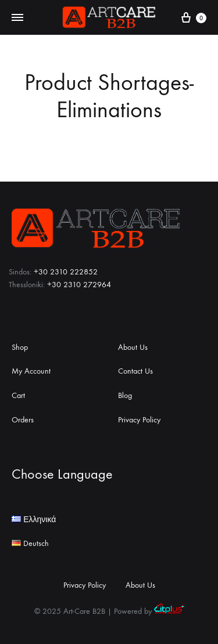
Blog (125, 395)
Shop (20, 347)
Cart (18, 395)
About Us (133, 347)
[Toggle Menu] (17, 18)
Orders (23, 420)
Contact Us (135, 371)
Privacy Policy (139, 420)
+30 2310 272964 (79, 285)
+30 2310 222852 (66, 272)
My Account (31, 371)
